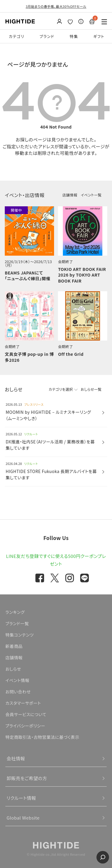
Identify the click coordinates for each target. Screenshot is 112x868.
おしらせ (13, 669)
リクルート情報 (21, 798)
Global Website (23, 818)
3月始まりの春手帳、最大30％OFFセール (56, 6)
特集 (74, 36)
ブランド (47, 36)
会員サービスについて (26, 714)
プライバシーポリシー (25, 726)
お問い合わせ (18, 692)
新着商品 (14, 646)
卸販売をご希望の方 (27, 778)
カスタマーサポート (23, 703)
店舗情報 (70, 195)
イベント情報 (17, 680)
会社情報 (16, 758)
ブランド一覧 (17, 623)
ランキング (15, 612)
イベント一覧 (91, 195)
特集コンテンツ (20, 635)
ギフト (99, 36)
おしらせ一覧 (91, 389)
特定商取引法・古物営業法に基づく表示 (42, 737)
